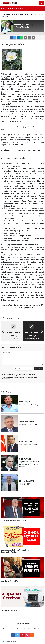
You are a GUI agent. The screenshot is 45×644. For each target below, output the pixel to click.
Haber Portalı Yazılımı (11, 641)
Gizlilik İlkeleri (28, 629)
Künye (13, 629)
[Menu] (42, 3)
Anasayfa (6, 629)
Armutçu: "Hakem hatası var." (17, 8)
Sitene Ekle (38, 629)
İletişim (20, 629)
